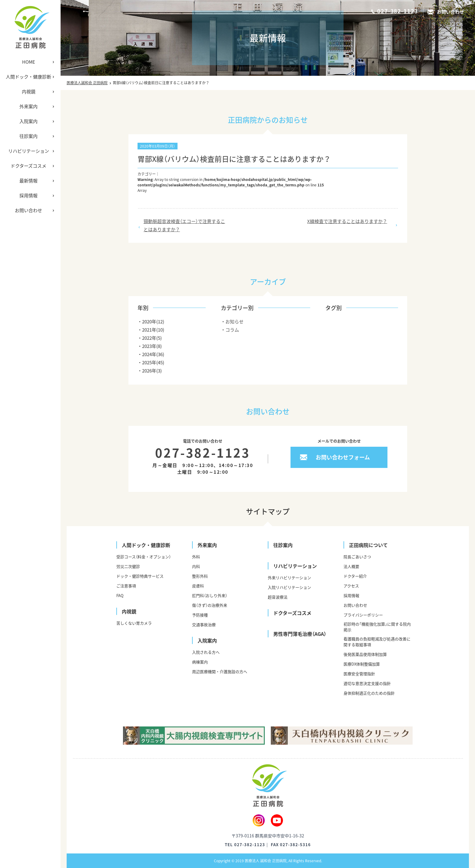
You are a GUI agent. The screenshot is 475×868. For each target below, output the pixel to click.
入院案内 (28, 121)
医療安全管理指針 (359, 674)
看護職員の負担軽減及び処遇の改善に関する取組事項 (377, 642)
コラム (232, 330)
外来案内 (28, 106)
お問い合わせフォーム (343, 457)
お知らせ (234, 322)
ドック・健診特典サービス (140, 576)
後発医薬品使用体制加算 (365, 654)
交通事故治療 (204, 624)
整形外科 (200, 576)
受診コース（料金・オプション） (144, 557)
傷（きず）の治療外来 (210, 605)
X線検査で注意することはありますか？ (347, 221)
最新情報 (28, 181)
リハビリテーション (29, 151)
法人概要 (351, 566)
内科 (196, 566)
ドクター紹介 (355, 576)
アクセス (351, 586)
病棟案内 (200, 662)
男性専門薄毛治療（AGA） (300, 634)
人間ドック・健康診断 (28, 77)
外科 (196, 557)
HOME (29, 62)
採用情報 (28, 195)
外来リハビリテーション (289, 578)
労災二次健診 (128, 566)
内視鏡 (29, 92)
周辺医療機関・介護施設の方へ (220, 671)
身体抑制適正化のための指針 (369, 693)
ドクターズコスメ (28, 166)
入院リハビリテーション (289, 587)
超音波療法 (278, 597)
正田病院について (368, 545)
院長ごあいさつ (357, 557)
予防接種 (200, 615)
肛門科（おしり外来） (210, 595)
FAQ (120, 595)
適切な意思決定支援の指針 (367, 683)
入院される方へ (206, 652)
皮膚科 (198, 586)
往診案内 (28, 136)
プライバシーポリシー (363, 615)
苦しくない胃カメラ (134, 623)
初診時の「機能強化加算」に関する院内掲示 (377, 627)
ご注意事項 (126, 586)
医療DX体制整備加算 (362, 664)
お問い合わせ (28, 210)
